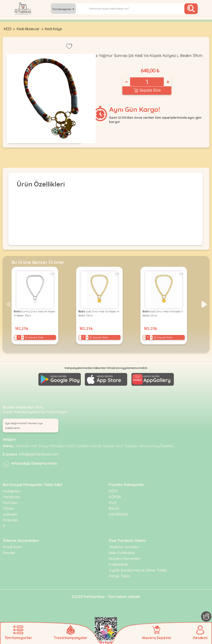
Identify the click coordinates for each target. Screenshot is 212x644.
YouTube (10, 503)
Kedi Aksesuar (28, 29)
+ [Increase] (168, 82)
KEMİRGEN (118, 514)
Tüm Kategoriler (63, 9)
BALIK (114, 508)
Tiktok (8, 508)
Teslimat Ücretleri (124, 547)
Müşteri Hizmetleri (124, 558)
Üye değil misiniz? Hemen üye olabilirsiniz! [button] (24, 426)
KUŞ (113, 503)
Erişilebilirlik (118, 564)
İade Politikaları (122, 553)
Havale (9, 553)
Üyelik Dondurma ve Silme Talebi (138, 570)
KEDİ (7, 29)
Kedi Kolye (53, 29)
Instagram (12, 491)
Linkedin (10, 514)
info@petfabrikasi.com (39, 454)
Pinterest (10, 520)
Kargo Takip (119, 576)
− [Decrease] (126, 82)
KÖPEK (115, 497)
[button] (204, 304)
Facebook (11, 497)
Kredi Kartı (12, 547)
